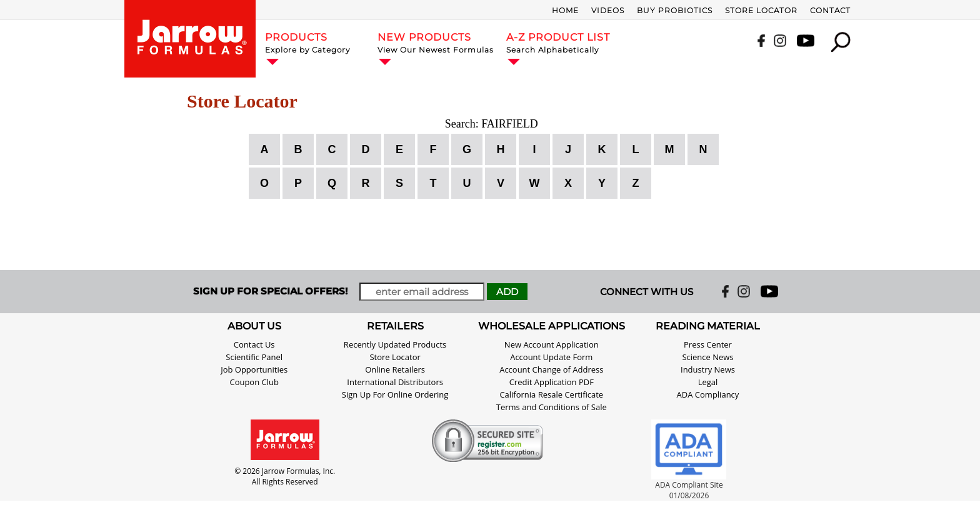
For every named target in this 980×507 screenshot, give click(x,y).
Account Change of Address (551, 369)
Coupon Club (254, 382)
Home (565, 10)
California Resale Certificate (551, 394)
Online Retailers (395, 369)
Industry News (708, 369)
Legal (708, 382)
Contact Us (254, 344)
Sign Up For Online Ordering (395, 394)
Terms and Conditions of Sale (552, 407)
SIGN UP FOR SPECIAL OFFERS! (270, 291)
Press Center (708, 344)
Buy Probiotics (675, 10)
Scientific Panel (254, 357)
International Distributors (395, 382)
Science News (707, 357)
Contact (830, 10)
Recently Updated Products (395, 344)
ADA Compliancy (708, 394)
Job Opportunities (254, 369)
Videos (608, 10)
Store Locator (761, 10)
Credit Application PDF (552, 382)
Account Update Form (551, 357)
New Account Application (552, 344)
